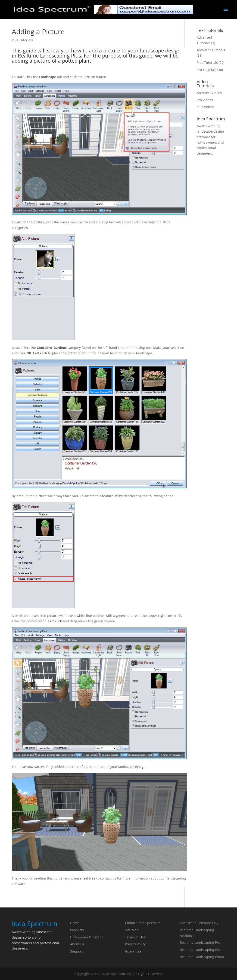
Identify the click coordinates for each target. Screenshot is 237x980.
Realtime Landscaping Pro (200, 942)
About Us (77, 944)
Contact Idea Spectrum (143, 923)
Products (77, 930)
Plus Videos (206, 107)
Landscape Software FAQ (199, 923)
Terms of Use (135, 937)
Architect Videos (209, 93)
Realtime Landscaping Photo (202, 957)
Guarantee (133, 951)
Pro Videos (205, 100)
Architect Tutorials (211, 50)
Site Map (132, 930)
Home (75, 923)
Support (76, 951)
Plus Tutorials (22, 40)
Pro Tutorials (207, 70)
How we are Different (86, 937)
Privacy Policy (135, 944)
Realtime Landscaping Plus (201, 950)
